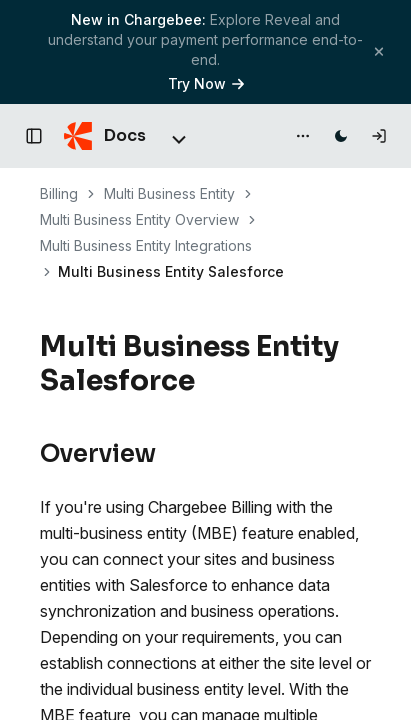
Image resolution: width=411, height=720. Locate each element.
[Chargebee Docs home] (105, 136)
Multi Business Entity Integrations (146, 245)
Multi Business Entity (169, 193)
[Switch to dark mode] (341, 136)
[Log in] (379, 136)
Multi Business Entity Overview (139, 219)
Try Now (206, 83)
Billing (59, 193)
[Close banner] (379, 51)
